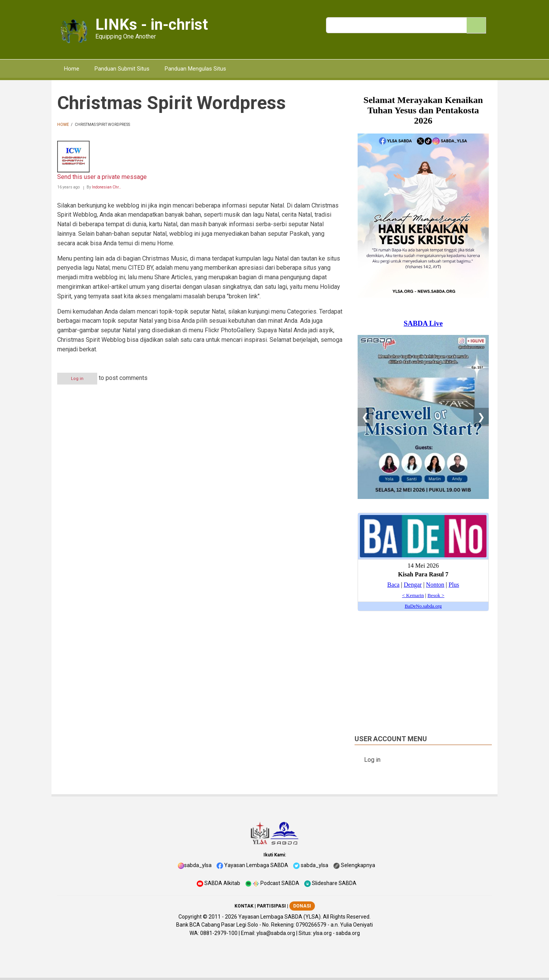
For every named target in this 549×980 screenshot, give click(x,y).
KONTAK (244, 906)
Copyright (190, 917)
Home (63, 125)
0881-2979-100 (219, 933)
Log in (77, 379)
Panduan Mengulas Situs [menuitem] (195, 69)
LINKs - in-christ (152, 25)
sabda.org (348, 933)
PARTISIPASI (271, 906)
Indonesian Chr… (107, 187)
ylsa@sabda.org (276, 933)
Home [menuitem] (72, 69)
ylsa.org (322, 933)
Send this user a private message (102, 177)
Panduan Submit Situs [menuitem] (122, 69)
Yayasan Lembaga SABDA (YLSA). (280, 917)
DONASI (302, 906)
